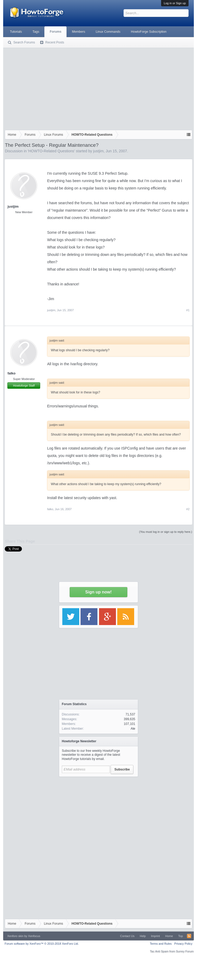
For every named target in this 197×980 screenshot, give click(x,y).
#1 (188, 310)
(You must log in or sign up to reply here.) (166, 532)
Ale (133, 729)
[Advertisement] (98, 88)
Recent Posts (55, 42)
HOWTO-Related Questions (51, 151)
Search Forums (24, 42)
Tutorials (16, 32)
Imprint (156, 936)
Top (181, 936)
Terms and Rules (161, 944)
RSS (189, 936)
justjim (98, 151)
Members (78, 32)
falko (11, 373)
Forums (55, 32)
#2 (188, 509)
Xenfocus (34, 936)
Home (169, 936)
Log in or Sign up (175, 3)
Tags (36, 32)
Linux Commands (108, 32)
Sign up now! (98, 592)
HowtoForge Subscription (149, 32)
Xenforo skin (15, 936)
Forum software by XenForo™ (42, 944)
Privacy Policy (183, 944)
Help (143, 936)
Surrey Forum (185, 951)
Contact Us (127, 936)
